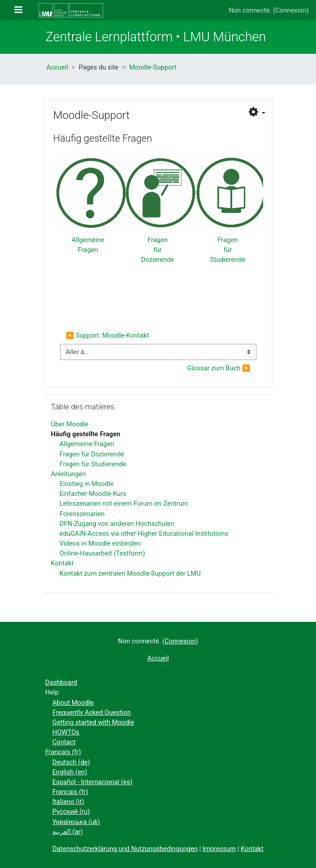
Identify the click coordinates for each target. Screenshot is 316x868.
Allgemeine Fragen (87, 444)
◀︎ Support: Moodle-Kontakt (108, 335)
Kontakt (63, 563)
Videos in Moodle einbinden (100, 543)
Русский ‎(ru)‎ (71, 812)
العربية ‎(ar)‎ (68, 832)
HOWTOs (66, 732)
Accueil (57, 67)
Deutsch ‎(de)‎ (71, 762)
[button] (257, 112)
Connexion (291, 10)
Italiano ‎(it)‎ (68, 802)
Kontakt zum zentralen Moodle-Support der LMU (130, 573)
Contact (64, 742)
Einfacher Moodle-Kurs (93, 494)
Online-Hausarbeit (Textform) (102, 553)
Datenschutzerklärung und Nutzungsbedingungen (125, 849)
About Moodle (73, 703)
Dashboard (61, 682)
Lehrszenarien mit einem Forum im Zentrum (124, 503)
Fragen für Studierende (228, 250)
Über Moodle (70, 424)
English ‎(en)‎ (70, 772)
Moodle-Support (153, 67)
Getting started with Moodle (93, 722)
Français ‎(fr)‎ (63, 752)
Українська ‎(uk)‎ (76, 822)
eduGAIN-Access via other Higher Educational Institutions (144, 534)
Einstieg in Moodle (87, 484)
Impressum (219, 849)
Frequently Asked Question (92, 712)
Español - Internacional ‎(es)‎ (93, 782)
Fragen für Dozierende (158, 250)
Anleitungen (69, 474)
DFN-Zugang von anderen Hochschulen (117, 524)
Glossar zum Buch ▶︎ (219, 368)
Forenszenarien (82, 514)
